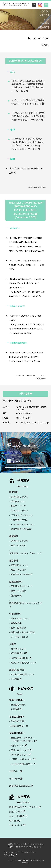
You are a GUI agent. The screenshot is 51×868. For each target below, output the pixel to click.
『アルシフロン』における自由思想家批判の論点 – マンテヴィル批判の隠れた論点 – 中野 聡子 (28, 117)
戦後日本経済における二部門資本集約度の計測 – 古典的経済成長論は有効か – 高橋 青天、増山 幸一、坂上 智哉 (28, 86)
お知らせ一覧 (16, 771)
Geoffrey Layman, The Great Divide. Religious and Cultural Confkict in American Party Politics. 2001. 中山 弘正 (28, 144)
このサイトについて (11, 853)
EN (34, 5)
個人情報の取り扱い (28, 853)
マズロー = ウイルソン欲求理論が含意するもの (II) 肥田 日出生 (28, 102)
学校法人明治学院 (11, 855)
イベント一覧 (16, 779)
